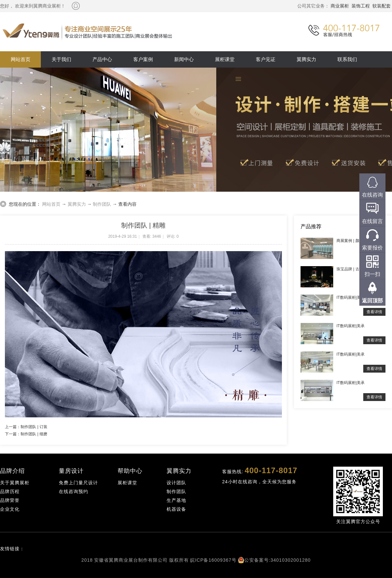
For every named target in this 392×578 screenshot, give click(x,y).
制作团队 (102, 204)
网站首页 (21, 59)
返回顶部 (372, 301)
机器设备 (176, 509)
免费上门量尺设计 (78, 483)
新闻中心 (184, 59)
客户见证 (266, 59)
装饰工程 (361, 6)
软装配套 (382, 6)
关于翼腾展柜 (15, 483)
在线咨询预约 (73, 491)
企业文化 (10, 509)
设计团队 (176, 483)
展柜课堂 (225, 59)
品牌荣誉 (10, 500)
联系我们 (347, 59)
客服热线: (260, 470)
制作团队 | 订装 (34, 427)
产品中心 (102, 59)
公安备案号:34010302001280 (278, 560)
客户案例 (143, 59)
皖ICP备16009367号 (213, 560)
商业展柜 (340, 6)
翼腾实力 (306, 59)
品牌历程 (10, 491)
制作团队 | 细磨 (34, 434)
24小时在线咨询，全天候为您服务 (259, 482)
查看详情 (374, 312)
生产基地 (176, 500)
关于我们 (61, 59)
